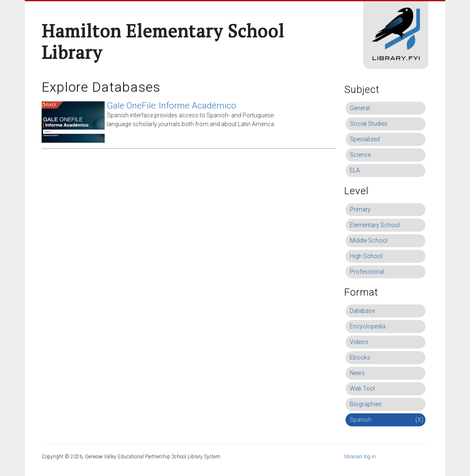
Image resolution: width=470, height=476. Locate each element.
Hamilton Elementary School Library (163, 41)
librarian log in (360, 457)
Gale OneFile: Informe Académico (172, 106)
